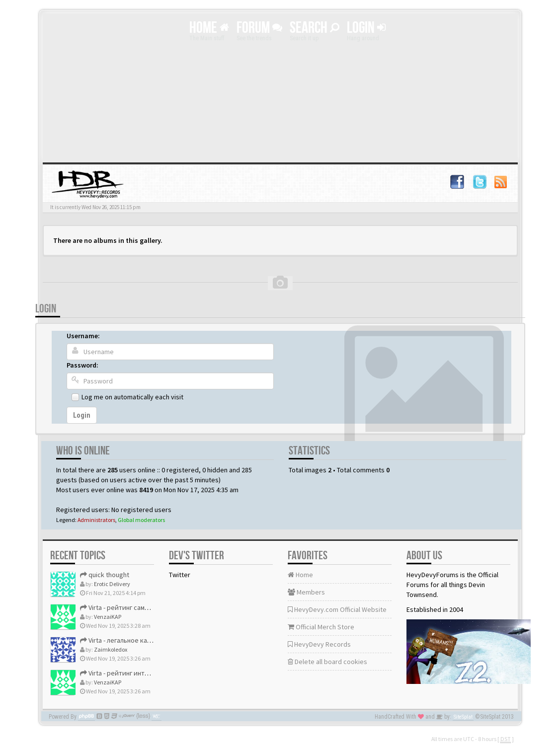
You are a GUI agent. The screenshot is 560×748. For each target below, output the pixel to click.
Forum (259, 28)
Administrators (96, 520)
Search (315, 28)
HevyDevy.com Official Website (337, 609)
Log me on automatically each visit (132, 397)
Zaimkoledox (111, 649)
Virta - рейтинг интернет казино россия (145, 673)
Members (306, 592)
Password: (82, 365)
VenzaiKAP (108, 617)
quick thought (105, 575)
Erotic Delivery (112, 584)
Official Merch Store (321, 627)
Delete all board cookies (327, 662)
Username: (83, 336)
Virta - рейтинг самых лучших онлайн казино (152, 607)
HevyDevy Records (319, 644)
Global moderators (141, 520)
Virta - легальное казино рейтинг (134, 640)
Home (209, 28)
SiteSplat (463, 717)
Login (366, 28)
